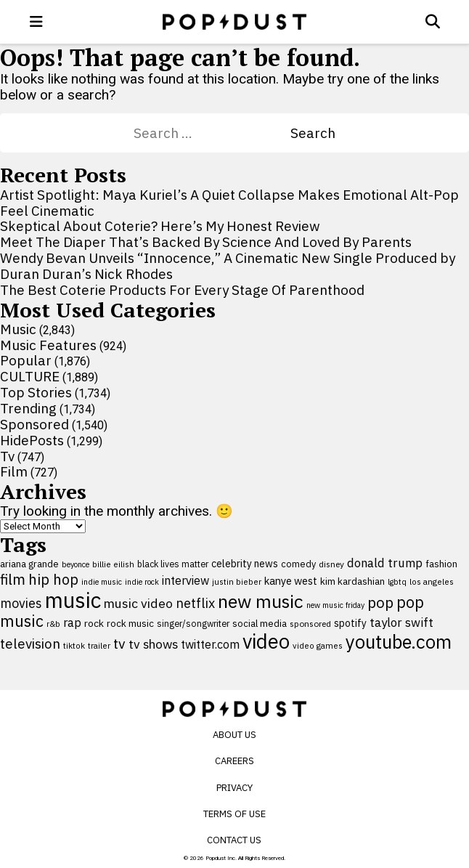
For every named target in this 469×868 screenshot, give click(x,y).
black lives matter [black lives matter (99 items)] (173, 564)
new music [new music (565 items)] (261, 601)
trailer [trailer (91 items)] (99, 645)
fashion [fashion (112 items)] (441, 564)
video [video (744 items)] (266, 641)
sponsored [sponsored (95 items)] (310, 624)
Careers (234, 761)
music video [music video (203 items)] (138, 603)
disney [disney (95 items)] (331, 564)
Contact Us (234, 840)
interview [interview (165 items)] (185, 580)
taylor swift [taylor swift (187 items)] (401, 622)
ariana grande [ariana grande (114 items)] (29, 564)
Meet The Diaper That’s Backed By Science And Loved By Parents (206, 242)
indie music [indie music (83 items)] (102, 582)
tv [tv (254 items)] (119, 643)
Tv (7, 456)
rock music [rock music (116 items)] (130, 623)
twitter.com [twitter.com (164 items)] (210, 644)
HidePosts (32, 440)
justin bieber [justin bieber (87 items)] (237, 582)
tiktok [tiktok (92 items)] (74, 645)
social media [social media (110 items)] (260, 624)
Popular (26, 360)
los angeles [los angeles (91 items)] (432, 581)
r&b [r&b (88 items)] (53, 624)
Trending (28, 408)
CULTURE (30, 376)
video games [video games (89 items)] (318, 645)
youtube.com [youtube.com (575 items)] (399, 642)
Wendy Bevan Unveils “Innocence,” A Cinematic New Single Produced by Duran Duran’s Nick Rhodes (228, 266)
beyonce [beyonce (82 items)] (76, 564)
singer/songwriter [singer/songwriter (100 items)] (193, 623)
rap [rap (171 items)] (72, 622)
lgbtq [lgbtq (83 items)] (397, 582)
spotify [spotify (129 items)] (350, 623)
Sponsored (34, 424)
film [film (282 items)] (13, 579)
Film (14, 471)
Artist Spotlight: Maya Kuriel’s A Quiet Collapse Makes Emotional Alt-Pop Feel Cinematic (229, 203)
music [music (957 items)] (73, 600)
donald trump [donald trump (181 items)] (385, 563)
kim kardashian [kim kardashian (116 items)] (352, 581)
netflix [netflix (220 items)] (195, 603)
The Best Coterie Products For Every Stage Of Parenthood (182, 290)
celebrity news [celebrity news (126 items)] (245, 564)
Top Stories (36, 392)
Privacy (234, 788)
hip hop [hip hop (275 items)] (53, 579)
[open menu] (36, 22)
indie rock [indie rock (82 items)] (142, 582)
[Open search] (433, 22)
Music (18, 329)
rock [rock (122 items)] (94, 623)
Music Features (48, 345)
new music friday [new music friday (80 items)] (335, 605)
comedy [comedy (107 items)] (298, 564)
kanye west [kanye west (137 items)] (291, 581)
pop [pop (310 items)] (380, 603)
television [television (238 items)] (30, 644)
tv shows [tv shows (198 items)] (153, 644)
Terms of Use (234, 814)
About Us (234, 735)
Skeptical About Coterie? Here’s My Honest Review (160, 226)
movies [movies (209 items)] (21, 603)
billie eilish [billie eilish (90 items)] (113, 564)
